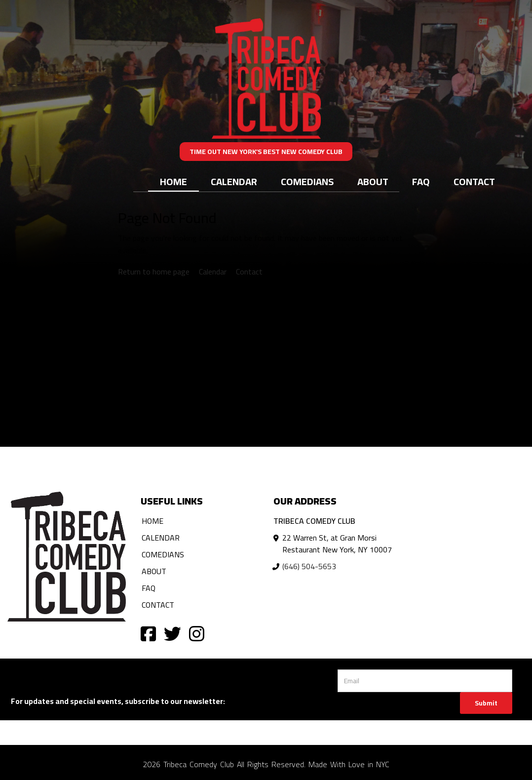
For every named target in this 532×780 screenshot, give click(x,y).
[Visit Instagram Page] (197, 633)
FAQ (421, 181)
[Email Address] (425, 681)
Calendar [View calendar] (213, 272)
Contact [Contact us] (249, 272)
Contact (474, 181)
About (373, 181)
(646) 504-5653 (309, 566)
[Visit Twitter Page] (172, 633)
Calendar (234, 181)
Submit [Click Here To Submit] (486, 703)
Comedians (307, 181)
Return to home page (154, 272)
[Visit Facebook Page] (148, 633)
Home (173, 181)
